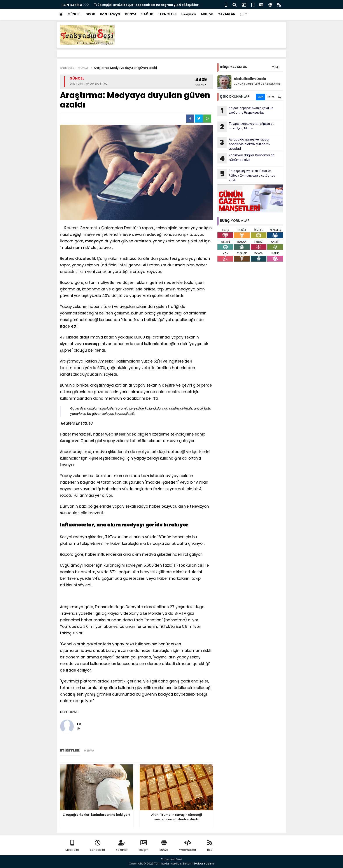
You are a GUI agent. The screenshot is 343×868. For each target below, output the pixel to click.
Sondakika (97, 846)
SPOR (90, 14)
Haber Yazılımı (204, 864)
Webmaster (188, 846)
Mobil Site (72, 846)
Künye (164, 846)
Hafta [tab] (271, 97)
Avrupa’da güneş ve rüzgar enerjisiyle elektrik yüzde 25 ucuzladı (244, 144)
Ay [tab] (280, 97)
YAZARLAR (227, 14)
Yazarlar (122, 846)
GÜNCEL (74, 14)
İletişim (144, 846)
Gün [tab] (261, 97)
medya (92, 241)
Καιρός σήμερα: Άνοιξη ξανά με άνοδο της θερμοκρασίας (245, 111)
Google (67, 441)
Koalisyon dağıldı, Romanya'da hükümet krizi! (246, 158)
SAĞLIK (147, 14)
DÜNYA (131, 14)
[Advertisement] (60, 597)
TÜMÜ (276, 67)
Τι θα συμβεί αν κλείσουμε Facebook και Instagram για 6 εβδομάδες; (147, 5)
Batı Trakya (110, 14)
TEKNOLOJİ (167, 14)
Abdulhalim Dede (250, 79)
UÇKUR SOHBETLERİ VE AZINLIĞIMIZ (257, 84)
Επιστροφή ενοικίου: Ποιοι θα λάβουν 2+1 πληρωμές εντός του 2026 (246, 175)
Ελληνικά (189, 14)
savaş (91, 344)
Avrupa (207, 14)
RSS (210, 846)
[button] (244, 14)
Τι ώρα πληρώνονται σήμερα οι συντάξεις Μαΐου (246, 127)
